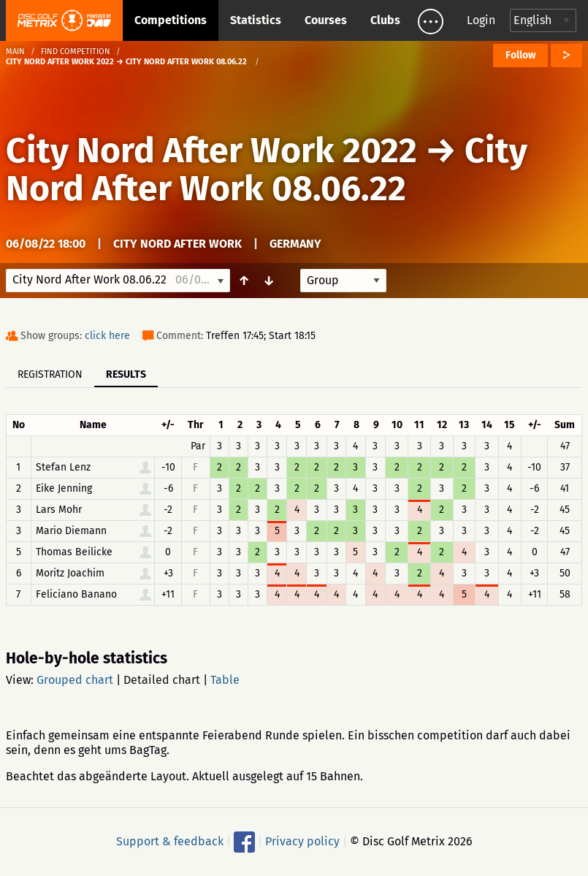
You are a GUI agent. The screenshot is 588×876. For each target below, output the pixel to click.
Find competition (76, 52)
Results (126, 374)
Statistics (256, 20)
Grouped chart (75, 680)
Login (481, 20)
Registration (50, 374)
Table (225, 680)
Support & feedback (170, 841)
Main (15, 52)
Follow (520, 55)
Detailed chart (162, 680)
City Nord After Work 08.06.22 (267, 170)
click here (107, 336)
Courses (326, 20)
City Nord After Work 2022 (211, 151)
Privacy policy (302, 841)
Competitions (171, 20)
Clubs (385, 20)
